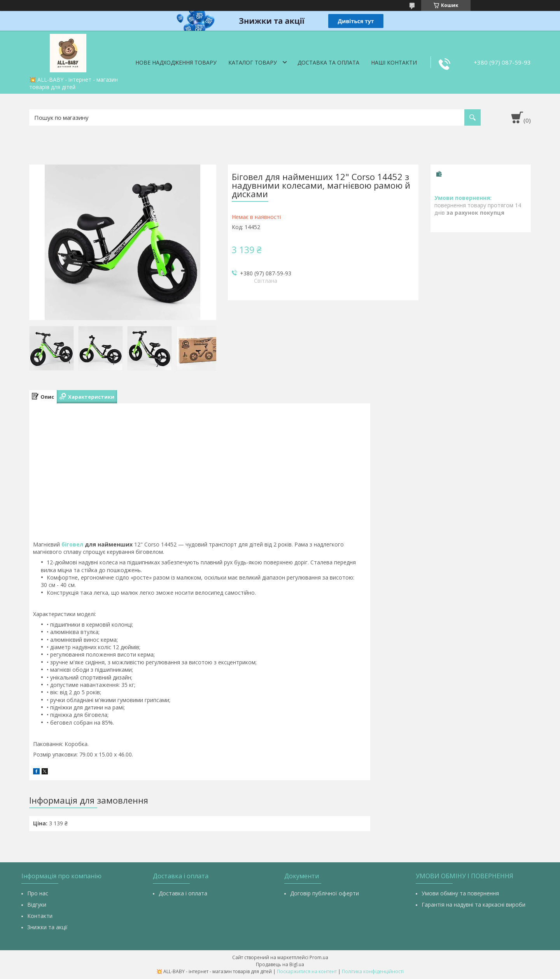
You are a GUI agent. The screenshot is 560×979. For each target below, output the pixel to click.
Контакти (40, 916)
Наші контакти (394, 62)
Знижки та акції (47, 927)
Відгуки (37, 905)
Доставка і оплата (183, 893)
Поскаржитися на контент (307, 971)
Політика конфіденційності (373, 971)
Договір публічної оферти (325, 893)
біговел (72, 544)
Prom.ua (319, 957)
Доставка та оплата (328, 62)
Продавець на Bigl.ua (280, 964)
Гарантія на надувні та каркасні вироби (473, 905)
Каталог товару (253, 62)
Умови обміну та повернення (460, 893)
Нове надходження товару (176, 62)
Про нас (38, 893)
